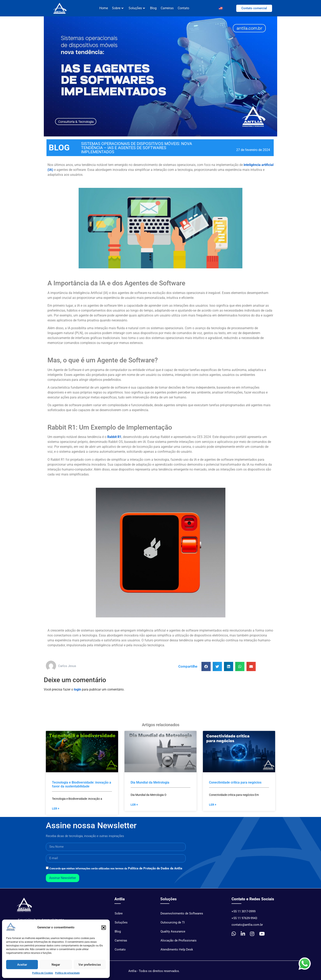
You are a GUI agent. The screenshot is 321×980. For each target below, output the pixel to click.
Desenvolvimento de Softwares (182, 915)
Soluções (137, 8)
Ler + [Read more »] (56, 811)
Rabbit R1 (114, 439)
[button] (104, 928)
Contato (183, 8)
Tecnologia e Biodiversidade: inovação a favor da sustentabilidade (82, 786)
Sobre (118, 8)
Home (104, 8)
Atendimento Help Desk (177, 952)
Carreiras (167, 8)
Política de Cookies (43, 973)
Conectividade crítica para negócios (235, 784)
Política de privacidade (67, 973)
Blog (153, 8)
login (77, 691)
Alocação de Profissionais (179, 943)
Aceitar (22, 965)
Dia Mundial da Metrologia (150, 784)
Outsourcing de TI (173, 924)
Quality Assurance (173, 933)
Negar (56, 965)
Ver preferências (90, 965)
